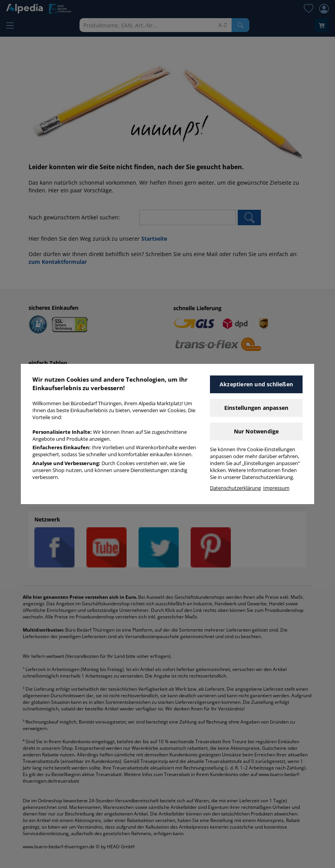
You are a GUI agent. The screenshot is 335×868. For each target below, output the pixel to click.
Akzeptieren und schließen (256, 384)
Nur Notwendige (256, 431)
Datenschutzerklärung (235, 488)
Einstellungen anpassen (256, 408)
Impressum (276, 488)
